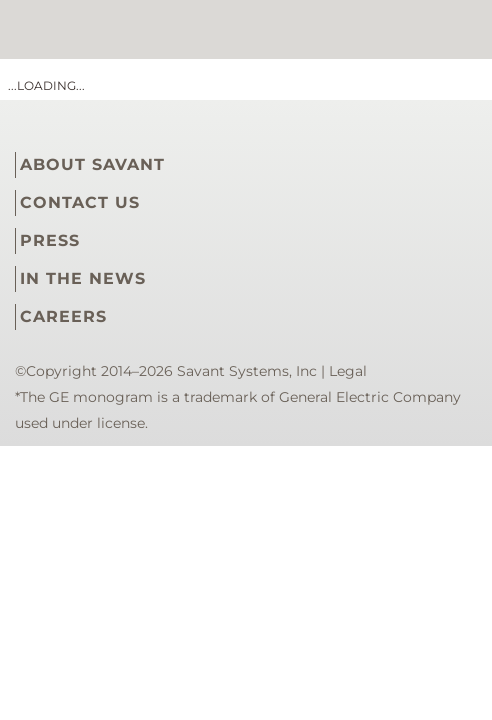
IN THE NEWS (83, 278)
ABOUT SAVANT (92, 164)
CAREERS (63, 316)
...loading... (46, 85)
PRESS (50, 240)
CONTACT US (80, 202)
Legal (348, 371)
